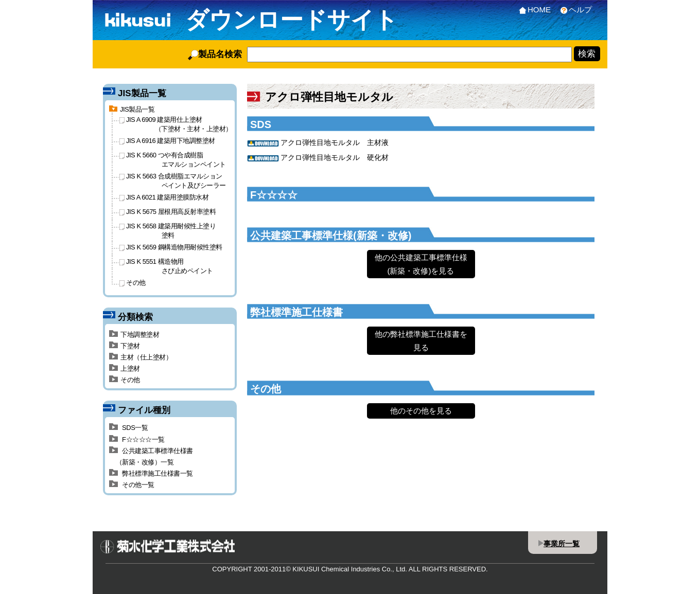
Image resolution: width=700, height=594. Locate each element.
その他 (133, 283)
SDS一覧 (128, 428)
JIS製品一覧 (132, 109)
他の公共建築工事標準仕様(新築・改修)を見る (421, 264)
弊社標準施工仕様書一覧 (151, 473)
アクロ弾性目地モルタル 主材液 (335, 142)
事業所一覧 (562, 544)
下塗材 (125, 346)
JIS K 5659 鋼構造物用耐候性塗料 (171, 247)
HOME (533, 10)
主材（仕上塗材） (141, 357)
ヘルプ (574, 10)
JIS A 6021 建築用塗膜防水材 (164, 197)
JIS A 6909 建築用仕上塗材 (176, 124)
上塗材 (125, 368)
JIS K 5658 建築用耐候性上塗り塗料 (168, 230)
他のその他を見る (421, 411)
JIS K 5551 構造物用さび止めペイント (166, 266)
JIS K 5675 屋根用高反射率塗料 (168, 212)
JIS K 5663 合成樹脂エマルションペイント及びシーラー (173, 181)
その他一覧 (132, 485)
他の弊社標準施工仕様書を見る (421, 341)
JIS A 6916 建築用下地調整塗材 (167, 141)
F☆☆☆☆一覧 (137, 439)
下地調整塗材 (134, 335)
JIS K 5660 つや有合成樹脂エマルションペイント (173, 159)
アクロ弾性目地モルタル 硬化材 (335, 157)
